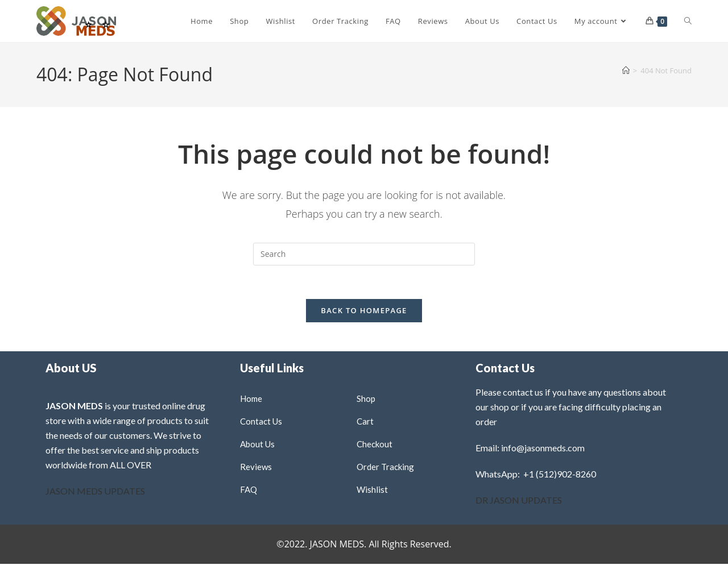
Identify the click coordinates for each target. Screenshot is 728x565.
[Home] (626, 70)
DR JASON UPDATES (519, 501)
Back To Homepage (364, 311)
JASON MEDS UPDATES (95, 492)
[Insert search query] (364, 254)
